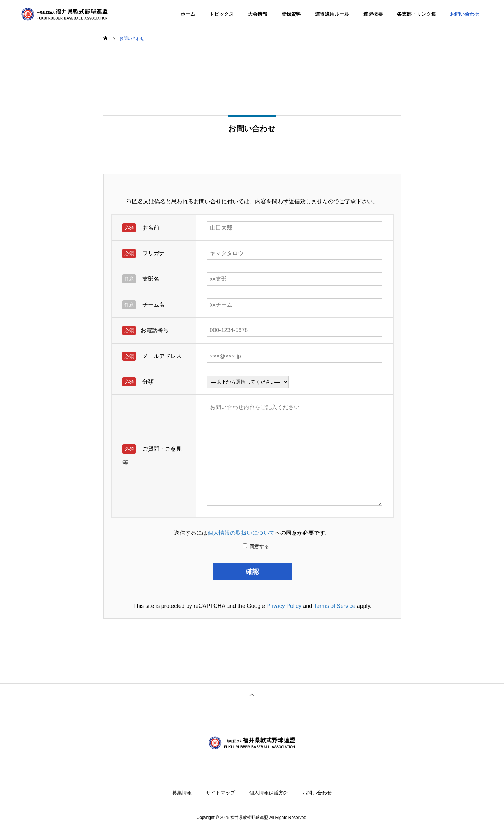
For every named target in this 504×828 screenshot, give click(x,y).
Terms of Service (334, 606)
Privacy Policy (284, 606)
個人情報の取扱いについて (241, 533)
